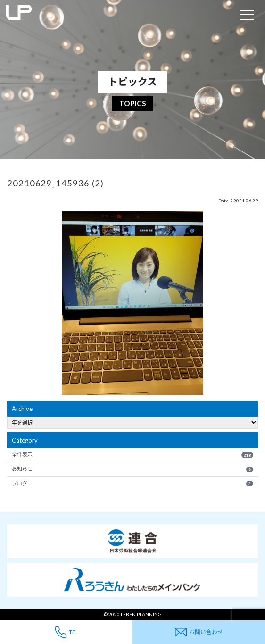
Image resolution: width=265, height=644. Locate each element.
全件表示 (132, 455)
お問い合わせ (199, 632)
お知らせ (132, 469)
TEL (66, 632)
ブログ (132, 484)
